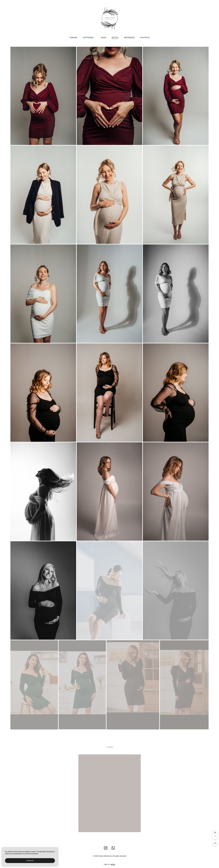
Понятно (30, 861)
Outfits (115, 38)
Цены (103, 38)
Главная (73, 38)
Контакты (145, 38)
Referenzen (129, 38)
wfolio (113, 865)
